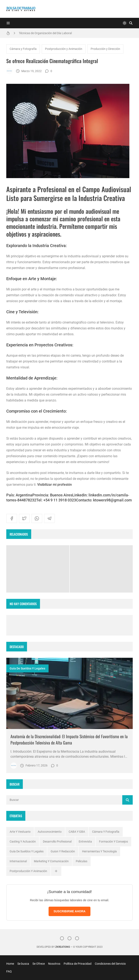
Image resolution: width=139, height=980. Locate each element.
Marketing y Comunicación (51, 861)
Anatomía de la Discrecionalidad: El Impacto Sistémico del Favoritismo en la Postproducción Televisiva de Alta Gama (69, 739)
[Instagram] (62, 938)
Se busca (23, 964)
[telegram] (49, 518)
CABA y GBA (77, 832)
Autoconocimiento (50, 832)
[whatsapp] (37, 518)
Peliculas (82, 861)
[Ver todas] (56, 871)
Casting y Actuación (23, 841)
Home (10, 964)
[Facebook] (69, 938)
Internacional (18, 861)
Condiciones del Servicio (110, 964)
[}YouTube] (77, 938)
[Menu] (8, 23)
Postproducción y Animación (64, 49)
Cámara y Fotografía (23, 49)
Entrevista (85, 841)
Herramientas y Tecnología (99, 851)
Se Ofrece (39, 964)
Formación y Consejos (113, 841)
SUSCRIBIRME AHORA (70, 911)
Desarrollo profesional (57, 841)
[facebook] (12, 518)
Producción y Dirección (105, 49)
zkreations (63, 947)
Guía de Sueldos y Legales (27, 668)
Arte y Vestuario (20, 832)
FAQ (9, 971)
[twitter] (24, 518)
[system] (125, 23)
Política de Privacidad (78, 964)
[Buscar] (131, 23)
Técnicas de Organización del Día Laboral (45, 33)
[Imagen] (69, 693)
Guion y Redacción (63, 851)
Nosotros (54, 964)
